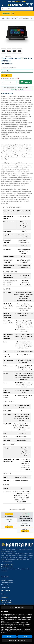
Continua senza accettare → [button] (17, 607)
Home (4, 18)
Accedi (3, 594)
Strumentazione (12, 18)
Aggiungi (26, 82)
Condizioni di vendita (7, 583)
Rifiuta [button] (9, 637)
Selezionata (9, 514)
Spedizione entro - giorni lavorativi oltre (17, 89)
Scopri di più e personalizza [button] (17, 641)
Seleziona (25, 514)
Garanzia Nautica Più (7, 580)
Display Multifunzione (23, 18)
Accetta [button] (25, 637)
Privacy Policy (5, 585)
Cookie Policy (5, 587)
